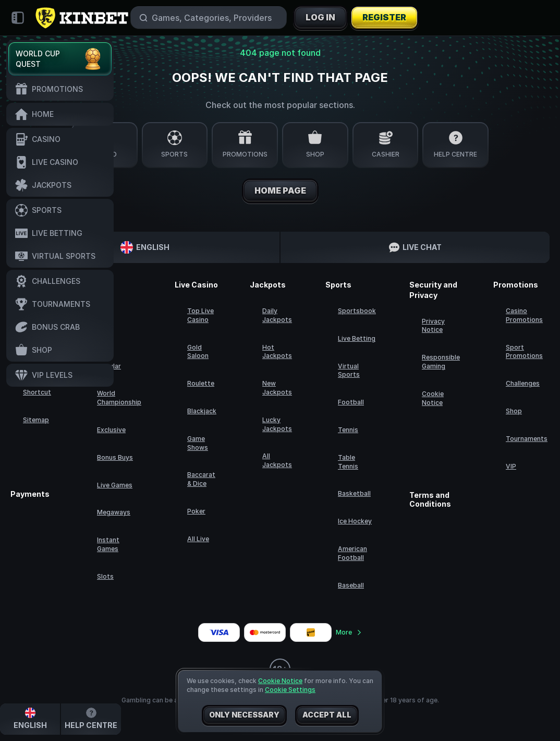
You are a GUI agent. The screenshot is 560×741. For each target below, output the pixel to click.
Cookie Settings (290, 690)
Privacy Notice (433, 326)
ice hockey (355, 521)
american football (352, 553)
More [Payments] (349, 632)
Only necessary (244, 715)
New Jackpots (277, 388)
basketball (354, 493)
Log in (320, 18)
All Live (198, 539)
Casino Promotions (524, 315)
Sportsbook (357, 311)
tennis (348, 430)
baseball (351, 585)
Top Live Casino (200, 315)
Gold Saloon (198, 352)
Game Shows (198, 443)
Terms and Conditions (430, 500)
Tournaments (527, 439)
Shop (514, 411)
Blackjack (202, 411)
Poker (196, 511)
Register (384, 18)
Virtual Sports (349, 370)
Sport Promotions (524, 352)
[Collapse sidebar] (18, 18)
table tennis (348, 462)
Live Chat (415, 247)
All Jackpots (277, 460)
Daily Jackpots (277, 315)
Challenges (523, 383)
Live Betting (357, 338)
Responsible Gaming (441, 362)
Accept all (327, 715)
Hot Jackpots (277, 352)
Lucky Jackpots (277, 424)
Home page (280, 191)
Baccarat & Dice (201, 479)
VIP (511, 466)
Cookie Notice (433, 398)
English (145, 247)
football (351, 402)
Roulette (201, 383)
